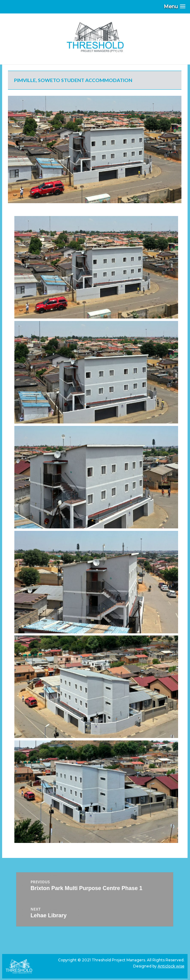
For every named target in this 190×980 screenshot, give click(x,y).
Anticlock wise (171, 966)
